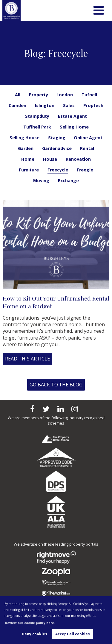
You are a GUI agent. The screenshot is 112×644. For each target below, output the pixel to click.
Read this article (27, 359)
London (65, 95)
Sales (69, 105)
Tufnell (89, 95)
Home (28, 159)
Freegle (85, 170)
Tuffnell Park (37, 127)
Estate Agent (72, 116)
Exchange (68, 181)
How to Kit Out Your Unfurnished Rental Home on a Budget (56, 302)
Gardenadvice (57, 148)
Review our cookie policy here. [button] (30, 623)
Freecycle (58, 170)
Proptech (93, 105)
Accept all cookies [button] (73, 634)
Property (39, 95)
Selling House (24, 138)
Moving (41, 181)
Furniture (29, 170)
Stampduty (37, 116)
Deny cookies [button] (34, 634)
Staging (57, 138)
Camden (17, 105)
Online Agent (88, 138)
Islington (45, 105)
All (18, 95)
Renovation (78, 159)
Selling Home (74, 127)
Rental (87, 148)
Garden (26, 148)
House (50, 159)
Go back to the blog (56, 385)
